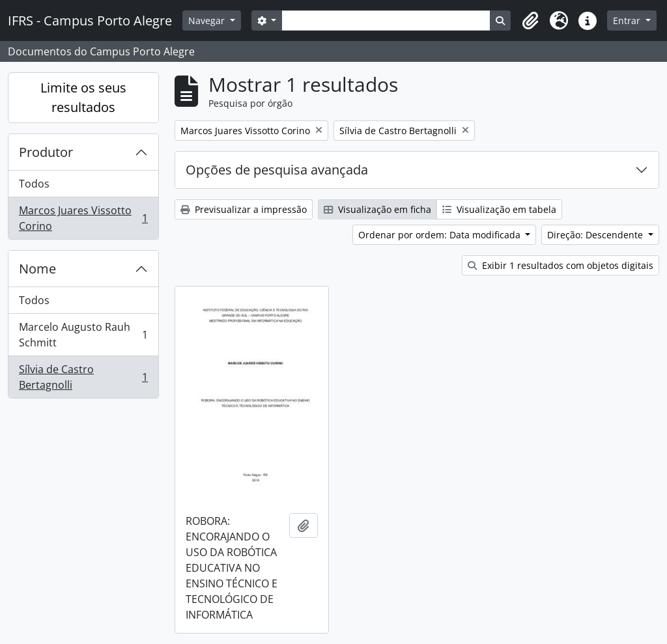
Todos (34, 184)
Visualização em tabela (499, 209)
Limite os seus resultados (83, 97)
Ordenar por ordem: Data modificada (441, 235)
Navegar (208, 21)
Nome (37, 269)
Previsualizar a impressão (244, 209)
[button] (530, 21)
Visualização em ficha (377, 209)
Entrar (628, 21)
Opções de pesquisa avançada (277, 170)
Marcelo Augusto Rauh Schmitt (83, 335)
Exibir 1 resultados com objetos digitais (561, 265)
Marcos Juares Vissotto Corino (83, 218)
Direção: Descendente (596, 235)
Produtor (46, 152)
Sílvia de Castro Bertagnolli (83, 377)
